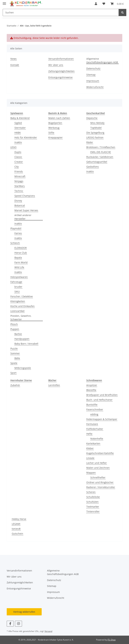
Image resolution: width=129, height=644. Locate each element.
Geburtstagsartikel (97, 162)
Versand (48, 631)
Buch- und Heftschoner (99, 400)
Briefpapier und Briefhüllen (102, 395)
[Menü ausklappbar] (4, 2)
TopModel (96, 128)
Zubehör (15, 385)
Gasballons (93, 167)
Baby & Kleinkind (20, 118)
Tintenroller (93, 511)
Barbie (18, 334)
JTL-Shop (112, 640)
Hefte (89, 434)
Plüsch (14, 324)
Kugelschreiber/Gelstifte (100, 453)
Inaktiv (18, 142)
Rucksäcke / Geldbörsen (100, 157)
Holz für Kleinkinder (26, 137)
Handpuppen (22, 339)
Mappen (91, 473)
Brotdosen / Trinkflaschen (101, 147)
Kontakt (15, 65)
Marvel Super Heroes (26, 210)
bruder (18, 287)
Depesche (92, 118)
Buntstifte (92, 405)
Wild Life (19, 267)
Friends (19, 171)
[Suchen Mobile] (61, 12)
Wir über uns (56, 65)
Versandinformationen (61, 59)
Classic (18, 157)
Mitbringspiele (23, 368)
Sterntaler (20, 128)
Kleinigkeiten (18, 301)
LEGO (13, 147)
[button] (96, 4)
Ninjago (19, 181)
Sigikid (18, 123)
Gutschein (17, 534)
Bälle (17, 358)
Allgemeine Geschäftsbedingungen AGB (102, 60)
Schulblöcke (93, 497)
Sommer (15, 353)
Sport (13, 373)
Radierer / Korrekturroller (101, 487)
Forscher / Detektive (22, 296)
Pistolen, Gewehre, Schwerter (21, 318)
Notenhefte (97, 439)
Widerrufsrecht (95, 87)
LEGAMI (16, 524)
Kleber (90, 448)
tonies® (16, 529)
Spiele (14, 363)
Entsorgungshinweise (60, 77)
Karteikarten (93, 443)
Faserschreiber (95, 409)
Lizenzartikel (17, 311)
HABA (18, 133)
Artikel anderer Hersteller (23, 217)
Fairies (18, 233)
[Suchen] (122, 12)
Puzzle (14, 348)
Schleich (15, 243)
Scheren (91, 492)
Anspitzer (92, 385)
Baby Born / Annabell (26, 344)
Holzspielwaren (19, 277)
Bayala (18, 258)
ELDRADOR (21, 248)
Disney (18, 201)
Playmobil (16, 228)
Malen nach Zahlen (59, 118)
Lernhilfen (54, 385)
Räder (90, 142)
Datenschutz (93, 68)
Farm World (21, 262)
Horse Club (21, 253)
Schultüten (92, 502)
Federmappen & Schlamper (102, 419)
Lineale (90, 458)
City (17, 167)
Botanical (20, 205)
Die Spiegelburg (95, 133)
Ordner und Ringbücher (100, 482)
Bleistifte (91, 390)
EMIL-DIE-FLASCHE (101, 152)
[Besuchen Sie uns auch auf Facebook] (10, 624)
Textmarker (93, 507)
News (14, 59)
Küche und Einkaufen (23, 306)
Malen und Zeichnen (98, 468)
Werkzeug (54, 128)
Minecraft (20, 176)
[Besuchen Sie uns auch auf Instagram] (18, 624)
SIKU (17, 292)
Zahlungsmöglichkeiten (61, 71)
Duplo (18, 152)
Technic (19, 191)
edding (94, 414)
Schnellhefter (98, 477)
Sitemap (91, 75)
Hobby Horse (19, 519)
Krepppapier (56, 137)
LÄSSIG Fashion (95, 137)
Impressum (93, 81)
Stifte (51, 133)
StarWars (20, 186)
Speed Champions (25, 196)
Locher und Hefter (97, 463)
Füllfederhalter (95, 429)
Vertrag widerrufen (24, 612)
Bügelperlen (55, 123)
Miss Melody (97, 123)
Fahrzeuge (16, 282)
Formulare (92, 424)
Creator (19, 162)
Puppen (15, 329)
